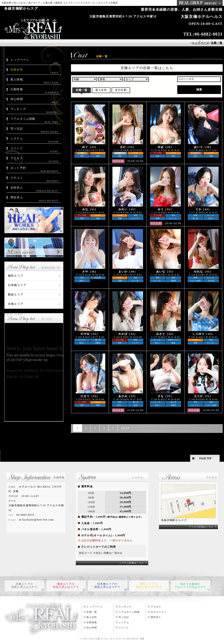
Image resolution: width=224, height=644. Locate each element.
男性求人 (34, 199)
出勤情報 (34, 91)
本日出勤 (121, 90)
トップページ (34, 61)
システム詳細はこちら (132, 563)
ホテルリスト (159, 612)
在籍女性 (34, 71)
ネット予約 (34, 170)
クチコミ (34, 179)
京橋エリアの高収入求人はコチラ (24, 585)
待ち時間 (34, 101)
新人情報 (34, 81)
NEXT (125, 428)
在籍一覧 (82, 90)
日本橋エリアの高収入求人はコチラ (107, 585)
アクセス (34, 160)
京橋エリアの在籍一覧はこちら (147, 68)
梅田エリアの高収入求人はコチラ (149, 585)
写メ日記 (34, 130)
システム (34, 140)
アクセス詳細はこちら (201, 527)
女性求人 (34, 189)
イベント (34, 150)
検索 (199, 89)
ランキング (34, 111)
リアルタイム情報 (34, 120)
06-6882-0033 (208, 34)
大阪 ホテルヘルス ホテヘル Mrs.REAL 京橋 (120, 639)
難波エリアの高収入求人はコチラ (66, 585)
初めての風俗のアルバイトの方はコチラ (190, 585)
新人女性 (101, 90)
